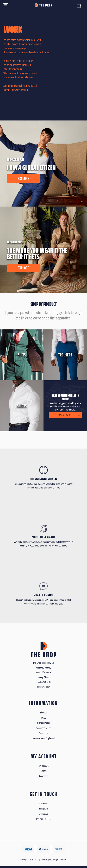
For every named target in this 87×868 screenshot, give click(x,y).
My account (43, 766)
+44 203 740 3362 (43, 819)
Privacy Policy (43, 723)
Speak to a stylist (64, 415)
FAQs (44, 718)
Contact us (44, 733)
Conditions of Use (43, 728)
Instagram (43, 809)
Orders (44, 771)
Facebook (44, 804)
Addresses (43, 776)
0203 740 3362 (43, 687)
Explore (23, 179)
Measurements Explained (43, 738)
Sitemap (43, 713)
